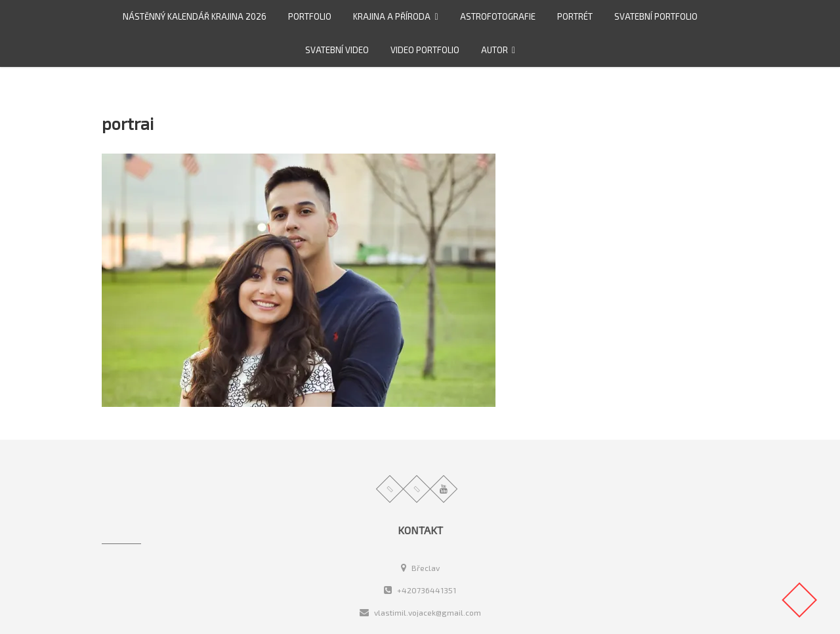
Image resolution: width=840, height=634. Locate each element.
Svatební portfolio (656, 16)
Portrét (575, 16)
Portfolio (310, 16)
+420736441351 (420, 590)
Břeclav (420, 568)
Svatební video (337, 50)
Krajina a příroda (392, 16)
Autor (494, 50)
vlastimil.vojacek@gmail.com (420, 612)
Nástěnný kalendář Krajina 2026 (195, 16)
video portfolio (425, 50)
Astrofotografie (498, 16)
